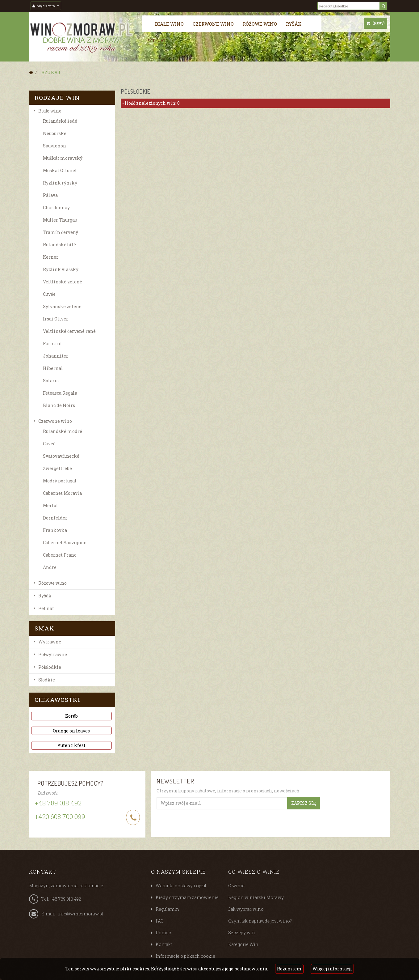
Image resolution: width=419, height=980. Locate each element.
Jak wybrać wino (246, 909)
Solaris (51, 381)
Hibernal (53, 368)
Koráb (71, 716)
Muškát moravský (63, 158)
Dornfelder (55, 518)
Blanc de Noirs (59, 405)
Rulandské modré (63, 431)
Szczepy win (242, 933)
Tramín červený (61, 232)
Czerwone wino (213, 24)
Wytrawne (50, 642)
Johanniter (56, 356)
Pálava (50, 195)
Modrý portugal (60, 481)
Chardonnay (56, 208)
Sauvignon (54, 146)
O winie (236, 886)
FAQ (160, 921)
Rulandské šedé (60, 121)
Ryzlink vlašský (61, 269)
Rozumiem (289, 969)
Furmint (52, 344)
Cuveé (49, 444)
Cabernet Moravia (62, 493)
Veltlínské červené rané (69, 331)
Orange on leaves (71, 731)
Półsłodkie (50, 667)
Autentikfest (71, 745)
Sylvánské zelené (62, 306)
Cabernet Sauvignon (65, 543)
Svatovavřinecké (61, 456)
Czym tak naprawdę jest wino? (260, 921)
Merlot (50, 505)
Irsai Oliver (56, 319)
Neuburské (55, 133)
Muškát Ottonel (60, 170)
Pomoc (163, 933)
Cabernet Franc (60, 555)
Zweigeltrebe (57, 468)
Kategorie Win (243, 944)
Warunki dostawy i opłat (181, 886)
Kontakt (164, 944)
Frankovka (55, 530)
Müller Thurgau (60, 220)
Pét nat (156, 40)
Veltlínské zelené (63, 282)
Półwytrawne (53, 654)
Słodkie (47, 680)
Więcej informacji (332, 969)
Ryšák (294, 24)
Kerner (51, 257)
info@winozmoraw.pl (80, 914)
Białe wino (169, 24)
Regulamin (167, 909)
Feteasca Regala (60, 393)
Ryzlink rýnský (60, 183)
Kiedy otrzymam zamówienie (187, 897)
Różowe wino (260, 24)
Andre (50, 567)
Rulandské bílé (59, 245)
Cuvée (49, 294)
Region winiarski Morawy (256, 897)
